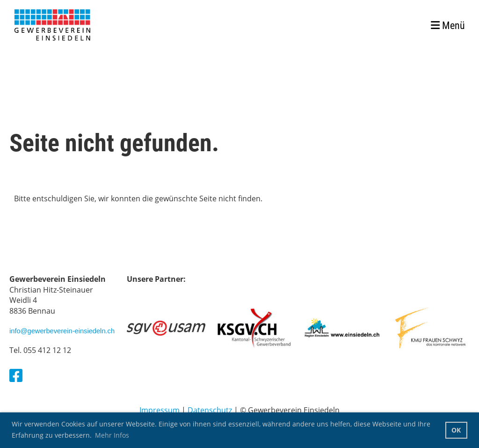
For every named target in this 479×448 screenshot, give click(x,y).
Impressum (160, 410)
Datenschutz (210, 410)
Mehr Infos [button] (112, 435)
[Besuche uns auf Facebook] (16, 375)
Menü (448, 26)
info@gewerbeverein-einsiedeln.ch (62, 331)
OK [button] (456, 430)
